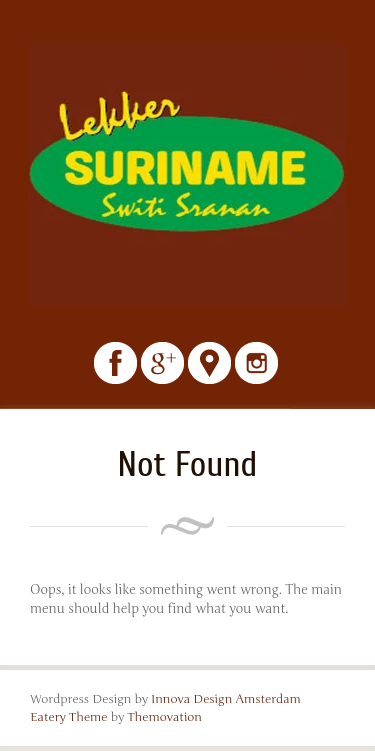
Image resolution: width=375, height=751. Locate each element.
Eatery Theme (69, 717)
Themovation (164, 717)
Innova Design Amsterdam (226, 699)
